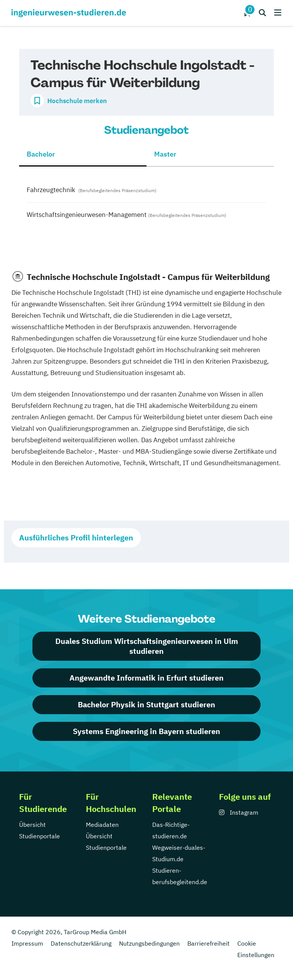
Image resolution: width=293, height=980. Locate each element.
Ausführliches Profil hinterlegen (76, 538)
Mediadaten (102, 825)
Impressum (27, 943)
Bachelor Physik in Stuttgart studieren (146, 704)
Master (165, 154)
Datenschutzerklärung (81, 943)
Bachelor (41, 154)
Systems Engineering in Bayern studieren (146, 731)
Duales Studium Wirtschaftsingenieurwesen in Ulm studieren (147, 646)
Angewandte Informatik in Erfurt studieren (146, 678)
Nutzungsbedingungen (149, 943)
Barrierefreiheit (208, 943)
